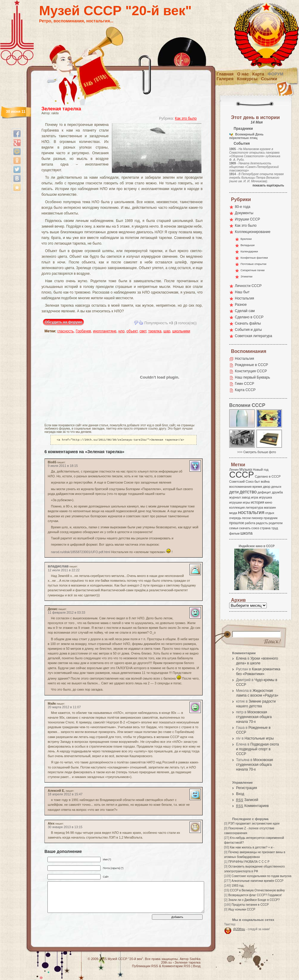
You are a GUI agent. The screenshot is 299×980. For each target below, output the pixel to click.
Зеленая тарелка (61, 109)
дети (234, 492)
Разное (241, 305)
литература (254, 507)
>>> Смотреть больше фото (257, 452)
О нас (243, 74)
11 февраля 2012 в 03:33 (67, 613)
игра (255, 497)
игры (246, 502)
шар (167, 331)
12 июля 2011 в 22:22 (64, 571)
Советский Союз (241, 481)
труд (275, 528)
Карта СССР (245, 390)
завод (246, 497)
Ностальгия (244, 298)
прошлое (237, 523)
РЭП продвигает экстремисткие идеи (254, 824)
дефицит (264, 492)
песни (246, 518)
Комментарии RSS (176, 966)
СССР (242, 474)
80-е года (243, 207)
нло (121, 331)
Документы (244, 213)
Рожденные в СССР (251, 365)
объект (132, 331)
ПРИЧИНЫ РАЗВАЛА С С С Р (249, 862)
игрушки (236, 502)
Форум (275, 74)
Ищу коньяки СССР (242, 909)
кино (269, 502)
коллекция (237, 507)
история (258, 502)
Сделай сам (245, 311)
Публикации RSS (145, 966)
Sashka (195, 959)
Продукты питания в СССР (250, 905)
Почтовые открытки (253, 264)
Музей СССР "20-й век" (115, 11)
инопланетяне (105, 331)
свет (143, 331)
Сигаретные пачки (253, 270)
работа (250, 523)
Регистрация (246, 788)
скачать (245, 528)
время (257, 487)
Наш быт (242, 292)
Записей (247, 800)
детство (248, 492)
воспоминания (240, 487)
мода (233, 513)
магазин (270, 507)
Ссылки (269, 79)
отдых (270, 513)
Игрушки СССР (247, 219)
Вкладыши (248, 245)
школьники (181, 331)
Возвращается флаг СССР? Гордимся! (255, 895)
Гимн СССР (245, 384)
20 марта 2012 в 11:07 (64, 708)
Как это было (186, 118)
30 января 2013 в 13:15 (65, 828)
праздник (271, 518)
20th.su (166, 962)
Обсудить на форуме (63, 322)
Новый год (261, 470)
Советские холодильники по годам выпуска (261, 876)
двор (267, 487)
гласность (65, 331)
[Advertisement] (79, 377)
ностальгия (251, 512)
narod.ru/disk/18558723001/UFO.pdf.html (81, 552)
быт (257, 481)
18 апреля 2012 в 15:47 (65, 795)
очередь (235, 518)
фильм (234, 533)
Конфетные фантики (254, 258)
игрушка (266, 497)
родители (276, 523)
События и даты (248, 330)
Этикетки (246, 276)
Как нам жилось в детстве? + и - (252, 847)
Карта (258, 74)
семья (234, 528)
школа (246, 533)
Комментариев (252, 806)
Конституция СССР (251, 371)
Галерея (225, 79)
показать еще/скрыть (268, 185)
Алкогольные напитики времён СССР (258, 881)
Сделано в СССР (249, 317)
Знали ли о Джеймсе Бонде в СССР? (254, 900)
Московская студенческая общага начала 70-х (254, 717)
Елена (241, 658)
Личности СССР (248, 286)
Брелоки (246, 239)
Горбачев (83, 331)
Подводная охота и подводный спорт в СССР (258, 749)
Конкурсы (247, 79)
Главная (225, 74)
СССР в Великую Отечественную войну (257, 890)
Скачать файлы (248, 323)
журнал (235, 497)
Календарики (249, 251)
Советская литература (253, 336)
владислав (58, 567)
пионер (257, 518)
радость (262, 523)
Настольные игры (259, 738)
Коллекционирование (253, 232)
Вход (240, 794)
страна (265, 528)
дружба (277, 492)
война (265, 481)
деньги (276, 487)
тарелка (155, 331)
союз (255, 528)
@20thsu (239, 929)
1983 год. (238, 886)
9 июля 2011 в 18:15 (63, 466)
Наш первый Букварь (252, 377)
